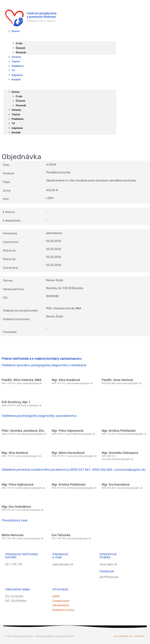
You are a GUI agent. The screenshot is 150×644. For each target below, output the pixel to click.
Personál (21, 105)
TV (13, 123)
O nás (19, 43)
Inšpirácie (17, 128)
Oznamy (16, 110)
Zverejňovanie (61, 601)
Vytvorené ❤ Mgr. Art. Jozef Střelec (129, 636)
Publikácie (18, 66)
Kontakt (16, 80)
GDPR (56, 596)
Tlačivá (16, 115)
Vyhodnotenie (61, 605)
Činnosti (20, 48)
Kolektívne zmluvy (63, 610)
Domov (16, 31)
